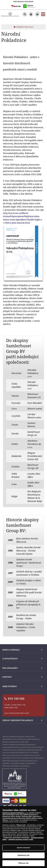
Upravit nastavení (23, 848)
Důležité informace (24, 27)
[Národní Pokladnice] (10, 14)
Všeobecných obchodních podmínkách (16, 838)
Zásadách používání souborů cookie (21, 839)
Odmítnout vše (24, 855)
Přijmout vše (24, 863)
